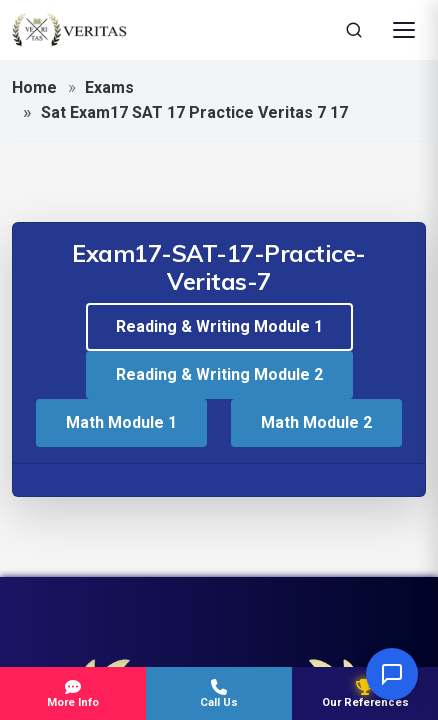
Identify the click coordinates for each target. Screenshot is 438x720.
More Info (73, 694)
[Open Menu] (404, 30)
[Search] (354, 30)
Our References (365, 694)
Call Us (219, 694)
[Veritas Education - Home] (69, 30)
